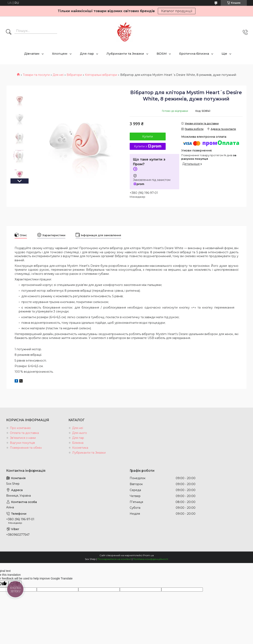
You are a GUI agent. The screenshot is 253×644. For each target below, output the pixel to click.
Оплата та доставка (24, 433)
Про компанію (20, 428)
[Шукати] (9, 32)
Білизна (78, 443)
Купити (148, 136)
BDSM (162, 54)
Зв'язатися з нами (23, 438)
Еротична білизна (194, 54)
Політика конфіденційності (151, 559)
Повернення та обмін (26, 448)
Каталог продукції (177, 11)
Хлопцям (60, 54)
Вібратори (74, 75)
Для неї (58, 75)
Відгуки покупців (22, 443)
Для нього (80, 433)
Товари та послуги (36, 75)
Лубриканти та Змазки (125, 54)
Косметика (80, 448)
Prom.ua (148, 555)
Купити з (148, 146)
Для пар (87, 54)
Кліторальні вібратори (101, 75)
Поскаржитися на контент (114, 559)
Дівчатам (32, 54)
